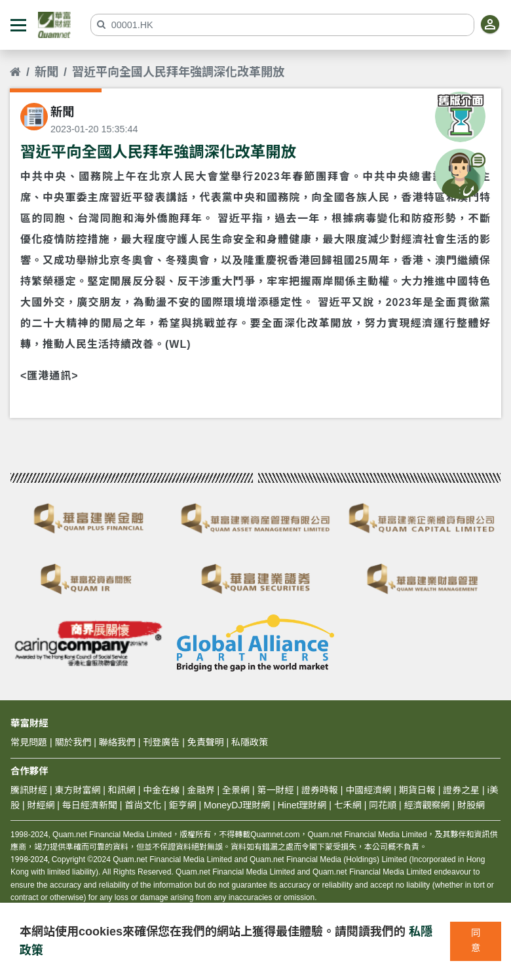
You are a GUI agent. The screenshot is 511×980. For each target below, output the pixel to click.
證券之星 (460, 790)
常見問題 (29, 742)
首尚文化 (143, 805)
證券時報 (320, 790)
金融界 (201, 790)
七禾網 (348, 805)
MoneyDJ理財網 (237, 805)
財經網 (41, 805)
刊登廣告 (161, 742)
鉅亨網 (183, 805)
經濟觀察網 (427, 805)
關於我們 (73, 742)
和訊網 (122, 790)
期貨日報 (417, 790)
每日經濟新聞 (90, 805)
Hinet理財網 (302, 805)
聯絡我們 (117, 742)
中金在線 (161, 790)
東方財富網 (77, 790)
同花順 (383, 805)
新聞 (47, 72)
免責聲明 (206, 742)
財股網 (471, 805)
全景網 (236, 790)
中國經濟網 (368, 790)
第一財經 (276, 790)
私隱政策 (250, 742)
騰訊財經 (29, 790)
